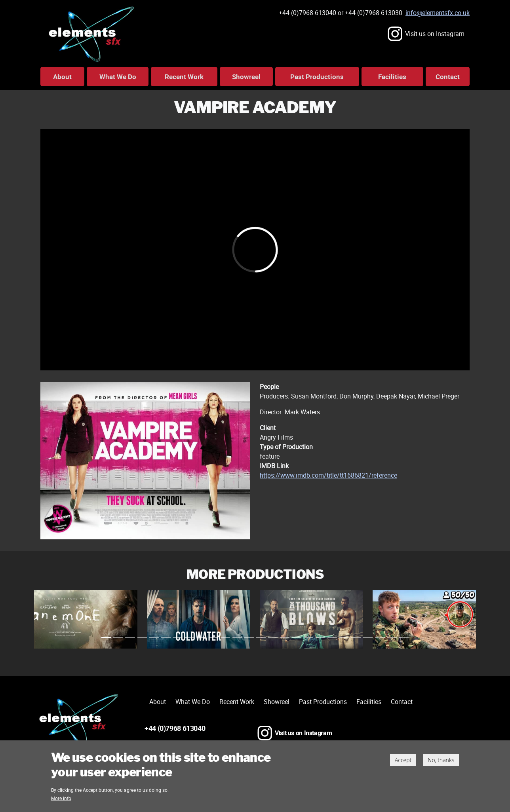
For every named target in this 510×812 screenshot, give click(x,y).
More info (61, 801)
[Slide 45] (237, 638)
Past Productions (317, 77)
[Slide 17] (154, 638)
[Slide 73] (320, 638)
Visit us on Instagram (435, 34)
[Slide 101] (404, 638)
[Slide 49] (249, 638)
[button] (67, 619)
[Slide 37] (213, 638)
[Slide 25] (178, 638)
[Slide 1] (106, 638)
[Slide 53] (261, 638)
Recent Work (184, 77)
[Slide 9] (130, 638)
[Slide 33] (202, 638)
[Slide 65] (297, 638)
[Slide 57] (273, 638)
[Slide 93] (380, 638)
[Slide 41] (225, 638)
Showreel (246, 77)
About (62, 77)
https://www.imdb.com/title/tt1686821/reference (328, 475)
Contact (448, 77)
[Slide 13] (142, 638)
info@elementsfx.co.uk (438, 13)
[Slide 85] (356, 638)
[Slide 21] (166, 638)
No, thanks (441, 762)
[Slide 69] (308, 638)
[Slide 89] (368, 638)
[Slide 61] (285, 638)
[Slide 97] (392, 638)
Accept (403, 762)
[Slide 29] (190, 638)
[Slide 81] (344, 638)
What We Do (118, 77)
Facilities (392, 77)
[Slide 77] (332, 638)
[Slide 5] (118, 638)
